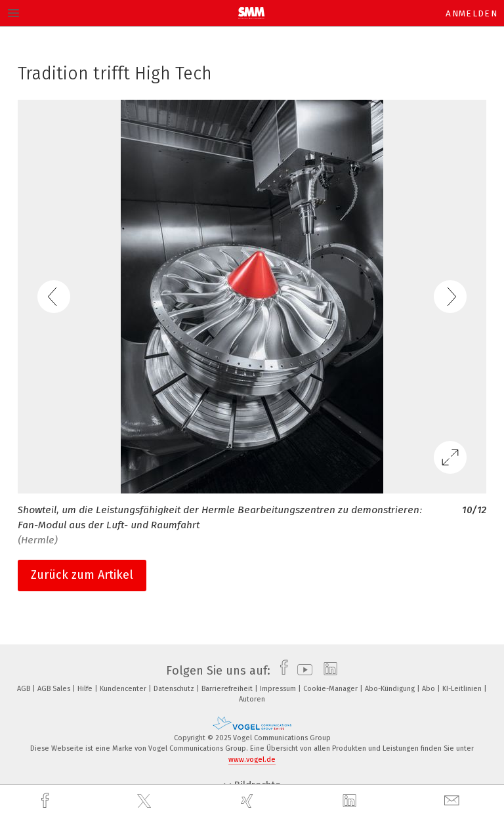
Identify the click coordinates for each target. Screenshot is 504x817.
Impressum (279, 689)
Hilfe (86, 689)
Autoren (252, 699)
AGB (25, 689)
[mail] (453, 801)
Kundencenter (124, 689)
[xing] (249, 801)
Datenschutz (175, 689)
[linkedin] (351, 801)
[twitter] (146, 801)
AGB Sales (55, 689)
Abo (430, 689)
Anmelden (472, 13)
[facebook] (47, 801)
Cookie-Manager (331, 689)
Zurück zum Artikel (82, 575)
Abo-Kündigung (391, 689)
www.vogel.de (252, 760)
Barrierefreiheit (228, 689)
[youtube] (302, 671)
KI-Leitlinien (463, 689)
